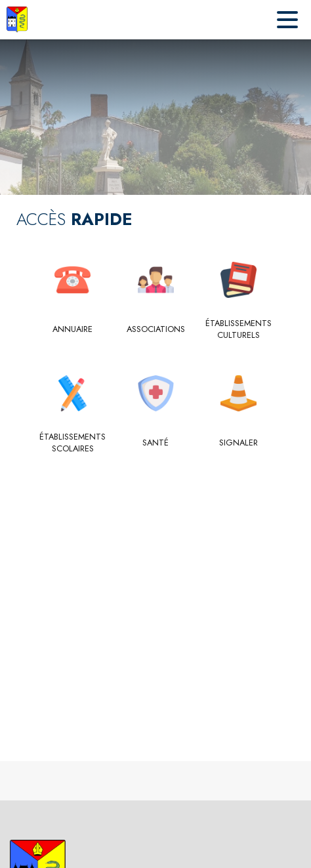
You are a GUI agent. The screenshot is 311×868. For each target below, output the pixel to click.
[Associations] (156, 329)
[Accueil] (17, 20)
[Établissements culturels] (238, 330)
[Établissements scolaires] (73, 443)
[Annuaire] (73, 329)
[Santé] (156, 443)
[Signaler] (238, 443)
